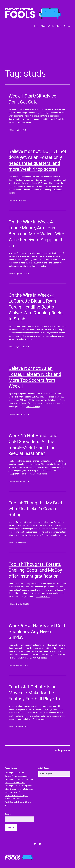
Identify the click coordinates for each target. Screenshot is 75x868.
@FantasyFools (47, 26)
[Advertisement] (37, 51)
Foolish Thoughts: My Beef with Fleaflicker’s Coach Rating (36, 509)
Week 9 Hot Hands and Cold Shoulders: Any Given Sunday (37, 631)
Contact (67, 26)
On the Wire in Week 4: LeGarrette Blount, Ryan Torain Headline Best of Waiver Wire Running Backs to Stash (36, 307)
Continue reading (24, 122)
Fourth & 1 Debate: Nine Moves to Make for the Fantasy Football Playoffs (34, 693)
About (59, 26)
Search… (8, 814)
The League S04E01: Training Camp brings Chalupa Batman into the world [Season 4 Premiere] (19, 789)
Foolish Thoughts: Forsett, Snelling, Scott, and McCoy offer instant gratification (35, 570)
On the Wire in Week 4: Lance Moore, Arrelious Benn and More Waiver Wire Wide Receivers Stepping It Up (36, 234)
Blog (36, 26)
